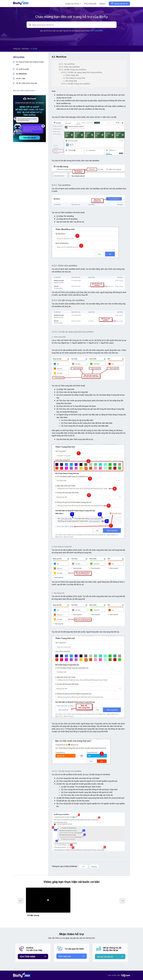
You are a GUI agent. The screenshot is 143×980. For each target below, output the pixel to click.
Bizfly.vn (103, 4)
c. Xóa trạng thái (70, 81)
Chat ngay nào (65, 956)
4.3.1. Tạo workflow (67, 64)
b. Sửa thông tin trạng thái (74, 78)
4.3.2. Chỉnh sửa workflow (69, 67)
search (30, 25)
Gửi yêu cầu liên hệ (105, 956)
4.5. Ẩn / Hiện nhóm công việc (27, 83)
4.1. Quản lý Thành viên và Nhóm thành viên (30, 63)
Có (83, 867)
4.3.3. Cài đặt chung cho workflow (72, 69)
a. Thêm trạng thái (71, 75)
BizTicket (26, 49)
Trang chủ (17, 49)
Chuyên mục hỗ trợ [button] (72, 4)
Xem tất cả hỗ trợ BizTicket (25, 90)
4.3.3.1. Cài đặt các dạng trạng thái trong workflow (82, 72)
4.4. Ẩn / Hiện (21, 78)
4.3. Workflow (21, 74)
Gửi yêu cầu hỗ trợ (119, 3)
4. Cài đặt (34, 49)
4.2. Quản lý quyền (23, 69)
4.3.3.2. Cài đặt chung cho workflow (76, 84)
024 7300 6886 (97, 31)
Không (94, 867)
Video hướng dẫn (90, 4)
